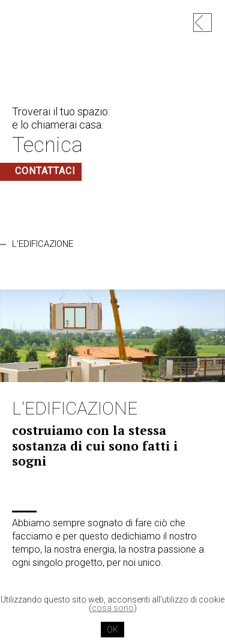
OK (112, 630)
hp (202, 23)
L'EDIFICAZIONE (43, 244)
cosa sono (113, 608)
